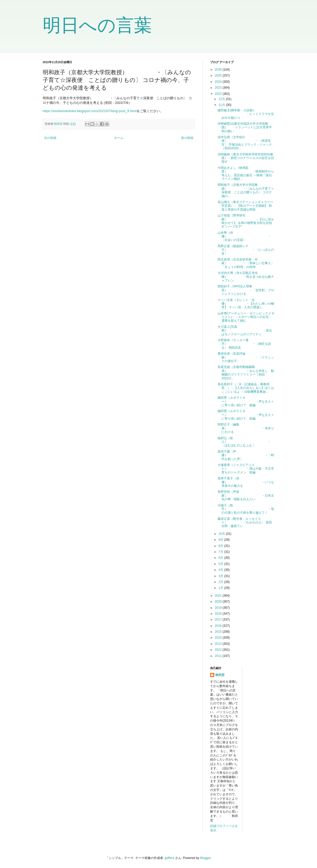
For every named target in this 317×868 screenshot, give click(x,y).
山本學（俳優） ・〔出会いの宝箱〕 (244, 236)
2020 (219, 602)
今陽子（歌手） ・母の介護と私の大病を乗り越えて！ (246, 509)
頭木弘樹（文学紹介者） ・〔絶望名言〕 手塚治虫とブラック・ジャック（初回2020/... (245, 143)
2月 (221, 582)
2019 (219, 608)
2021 (219, 596)
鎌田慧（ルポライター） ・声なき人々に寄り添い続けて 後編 (246, 401)
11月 (222, 105)
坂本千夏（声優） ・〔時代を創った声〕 (246, 455)
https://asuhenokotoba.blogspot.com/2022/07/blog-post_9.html (90, 111)
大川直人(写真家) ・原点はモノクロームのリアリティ (245, 331)
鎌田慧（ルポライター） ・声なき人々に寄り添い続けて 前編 (246, 415)
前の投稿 (187, 138)
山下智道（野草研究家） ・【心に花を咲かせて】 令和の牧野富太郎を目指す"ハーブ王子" (246, 221)
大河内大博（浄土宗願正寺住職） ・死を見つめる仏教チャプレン (246, 277)
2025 (219, 76)
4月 (221, 570)
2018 (219, 614)
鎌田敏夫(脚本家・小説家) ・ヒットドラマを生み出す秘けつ (246, 114)
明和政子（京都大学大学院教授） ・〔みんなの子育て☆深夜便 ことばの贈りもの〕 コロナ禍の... (246, 190)
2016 (219, 626)
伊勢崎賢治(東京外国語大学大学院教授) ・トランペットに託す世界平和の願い (245, 127)
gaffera (169, 858)
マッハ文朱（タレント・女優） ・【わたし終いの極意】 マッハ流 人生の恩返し (246, 304)
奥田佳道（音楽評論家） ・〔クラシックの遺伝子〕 (246, 357)
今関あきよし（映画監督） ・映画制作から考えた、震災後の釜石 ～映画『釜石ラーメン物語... (246, 173)
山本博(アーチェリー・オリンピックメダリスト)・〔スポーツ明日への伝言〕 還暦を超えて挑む (246, 317)
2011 (219, 656)
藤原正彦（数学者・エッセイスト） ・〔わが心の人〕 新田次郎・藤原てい (245, 523)
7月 (221, 552)
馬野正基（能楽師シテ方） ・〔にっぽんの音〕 (246, 250)
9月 (221, 540)
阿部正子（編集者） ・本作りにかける (246, 428)
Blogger (205, 858)
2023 (219, 88)
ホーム (119, 138)
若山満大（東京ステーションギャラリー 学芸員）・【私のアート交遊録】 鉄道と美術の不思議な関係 (247, 206)
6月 (221, 558)
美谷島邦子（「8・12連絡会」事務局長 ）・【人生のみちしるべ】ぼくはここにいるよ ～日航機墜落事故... (246, 388)
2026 (219, 70)
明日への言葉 (97, 25)
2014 (219, 638)
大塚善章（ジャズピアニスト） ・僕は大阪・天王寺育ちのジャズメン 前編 (246, 469)
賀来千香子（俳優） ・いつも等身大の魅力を (246, 482)
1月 (221, 588)
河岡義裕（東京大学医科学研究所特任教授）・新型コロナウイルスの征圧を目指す (246, 158)
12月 (222, 99)
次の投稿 (50, 138)
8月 (221, 546)
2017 (219, 620)
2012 (219, 650)
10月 (222, 534)
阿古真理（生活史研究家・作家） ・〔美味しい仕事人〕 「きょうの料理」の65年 (246, 263)
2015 (219, 632)
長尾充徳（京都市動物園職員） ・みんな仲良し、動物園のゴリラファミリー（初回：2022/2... (246, 373)
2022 (219, 94)
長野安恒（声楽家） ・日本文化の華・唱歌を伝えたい (246, 495)
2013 (219, 644)
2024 (219, 82)
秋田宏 (220, 675)
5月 (221, 564)
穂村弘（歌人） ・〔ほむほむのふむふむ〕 (244, 442)
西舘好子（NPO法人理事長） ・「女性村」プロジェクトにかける (246, 290)
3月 (221, 576)
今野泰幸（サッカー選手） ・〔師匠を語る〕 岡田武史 (244, 344)
